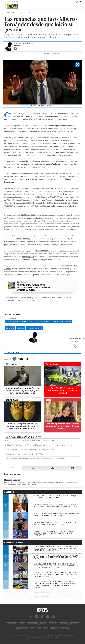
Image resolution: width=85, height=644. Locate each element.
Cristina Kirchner (50, 131)
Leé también (24, 282)
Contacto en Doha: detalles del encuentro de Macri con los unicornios (36, 459)
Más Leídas (9, 492)
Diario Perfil (12, 624)
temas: (8, 325)
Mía (45, 629)
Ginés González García (62, 321)
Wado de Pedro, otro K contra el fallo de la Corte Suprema (31, 441)
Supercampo (22, 629)
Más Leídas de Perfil (14, 542)
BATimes (64, 629)
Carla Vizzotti (65, 155)
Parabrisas (74, 624)
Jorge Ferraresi (65, 131)
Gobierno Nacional (34, 328)
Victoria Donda (61, 113)
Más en (16, 359)
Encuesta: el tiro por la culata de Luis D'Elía (25, 454)
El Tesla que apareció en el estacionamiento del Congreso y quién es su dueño (34, 288)
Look (32, 629)
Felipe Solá (46, 203)
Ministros (21, 328)
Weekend (63, 624)
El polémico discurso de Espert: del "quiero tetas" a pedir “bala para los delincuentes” (42, 445)
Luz (39, 629)
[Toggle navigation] (4, 6)
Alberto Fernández (37, 119)
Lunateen (54, 629)
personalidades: (12, 319)
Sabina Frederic (42, 197)
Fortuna (43, 624)
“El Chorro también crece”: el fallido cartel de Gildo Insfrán (31, 450)
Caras (22, 624)
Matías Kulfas (30, 215)
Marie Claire (32, 624)
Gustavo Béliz (38, 260)
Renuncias (10, 328)
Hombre (53, 624)
